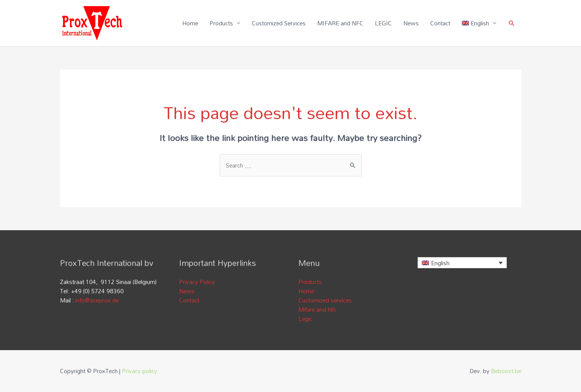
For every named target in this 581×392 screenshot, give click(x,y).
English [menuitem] (440, 263)
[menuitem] (479, 23)
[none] (462, 263)
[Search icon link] (512, 23)
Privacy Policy (197, 282)
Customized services (325, 300)
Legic (305, 319)
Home (190, 23)
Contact (440, 23)
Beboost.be (506, 371)
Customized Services (279, 23)
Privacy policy (140, 371)
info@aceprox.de (97, 300)
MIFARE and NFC (340, 23)
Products (221, 23)
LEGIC (383, 23)
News (411, 23)
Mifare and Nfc (317, 309)
